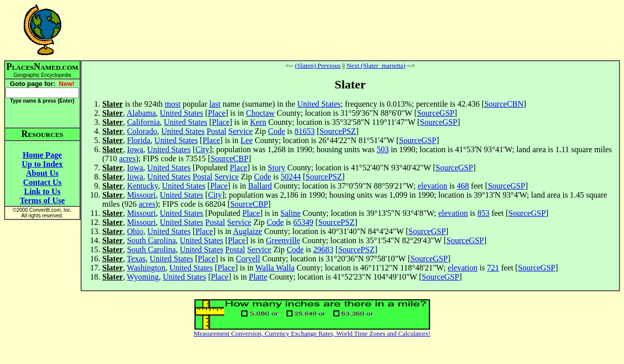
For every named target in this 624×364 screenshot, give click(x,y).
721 (493, 268)
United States (319, 104)
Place (217, 113)
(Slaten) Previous (318, 65)
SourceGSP (436, 113)
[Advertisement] (350, 30)
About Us (42, 173)
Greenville (283, 240)
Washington (146, 268)
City (202, 149)
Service (240, 131)
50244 (290, 177)
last (215, 104)
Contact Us (43, 182)
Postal (216, 131)
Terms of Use (42, 200)
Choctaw (260, 113)
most (173, 104)
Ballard (260, 186)
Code (277, 131)
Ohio (135, 231)
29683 (323, 249)
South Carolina (151, 240)
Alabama (141, 113)
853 (483, 213)
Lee (246, 140)
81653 (305, 131)
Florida (139, 140)
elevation (432, 186)
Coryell (248, 259)
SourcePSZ (338, 131)
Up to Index (42, 164)
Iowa (135, 149)
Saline (290, 213)
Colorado (142, 131)
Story (277, 168)
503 (383, 149)
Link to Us (42, 191)
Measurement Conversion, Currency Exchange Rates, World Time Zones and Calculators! (312, 333)
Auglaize (247, 231)
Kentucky (142, 186)
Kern (258, 122)
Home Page (43, 155)
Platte (258, 277)
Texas (136, 259)
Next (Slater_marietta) (376, 65)
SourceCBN (504, 104)
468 (463, 186)
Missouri (141, 195)
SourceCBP (230, 158)
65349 (303, 222)
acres (127, 158)
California (143, 122)
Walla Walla (275, 268)
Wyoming (143, 277)
